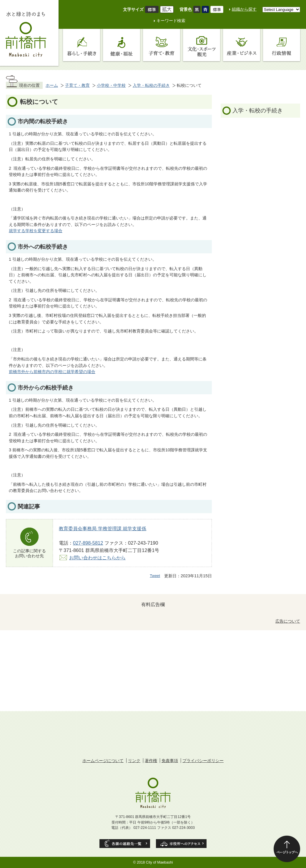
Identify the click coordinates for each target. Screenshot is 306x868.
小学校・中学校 (111, 85)
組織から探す (244, 9)
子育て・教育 (77, 85)
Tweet (155, 576)
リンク (134, 761)
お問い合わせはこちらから (97, 558)
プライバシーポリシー (203, 761)
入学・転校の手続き (151, 85)
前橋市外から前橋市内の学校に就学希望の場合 (52, 372)
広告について (288, 621)
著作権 (151, 761)
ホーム (52, 85)
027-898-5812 (88, 543)
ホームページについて (103, 761)
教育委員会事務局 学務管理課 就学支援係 (103, 528)
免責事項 (170, 761)
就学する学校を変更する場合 (36, 231)
